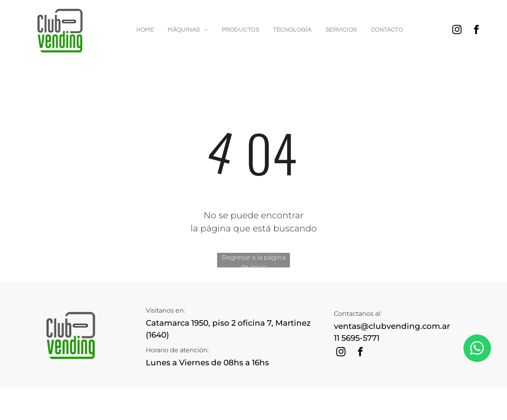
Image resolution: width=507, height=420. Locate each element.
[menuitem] (148, 30)
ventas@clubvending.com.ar (392, 326)
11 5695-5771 (357, 338)
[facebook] (476, 31)
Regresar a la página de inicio (254, 261)
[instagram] (457, 31)
